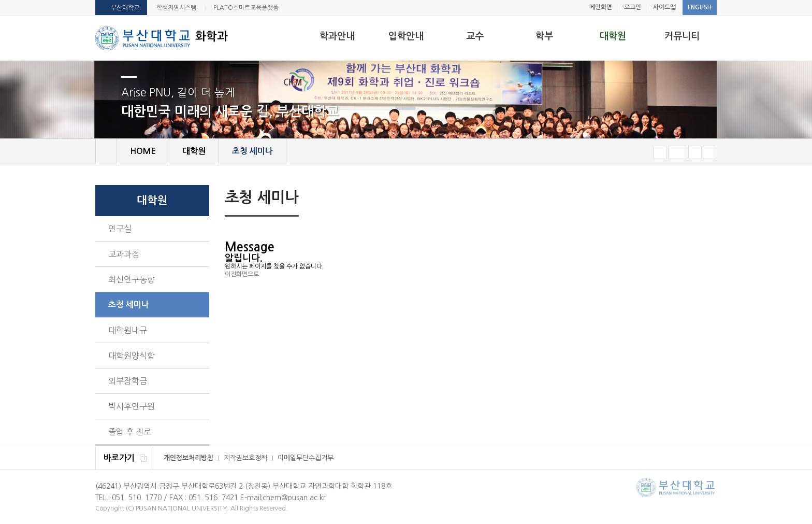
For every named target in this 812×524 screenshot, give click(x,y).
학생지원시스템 (176, 8)
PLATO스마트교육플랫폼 (246, 8)
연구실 (120, 229)
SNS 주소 (710, 199)
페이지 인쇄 (694, 199)
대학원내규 (128, 330)
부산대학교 (125, 8)
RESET (678, 152)
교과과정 (124, 254)
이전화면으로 (242, 274)
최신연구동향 (132, 279)
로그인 (633, 7)
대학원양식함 (132, 356)
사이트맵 (664, 7)
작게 (660, 152)
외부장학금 (128, 381)
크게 (695, 152)
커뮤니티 (682, 36)
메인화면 (601, 7)
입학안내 (406, 36)
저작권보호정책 (245, 458)
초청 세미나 (129, 305)
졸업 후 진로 (130, 432)
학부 (544, 36)
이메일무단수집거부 (306, 458)
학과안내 (337, 36)
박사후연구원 (132, 406)
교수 (475, 36)
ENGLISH (700, 7)
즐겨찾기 (709, 152)
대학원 (613, 36)
